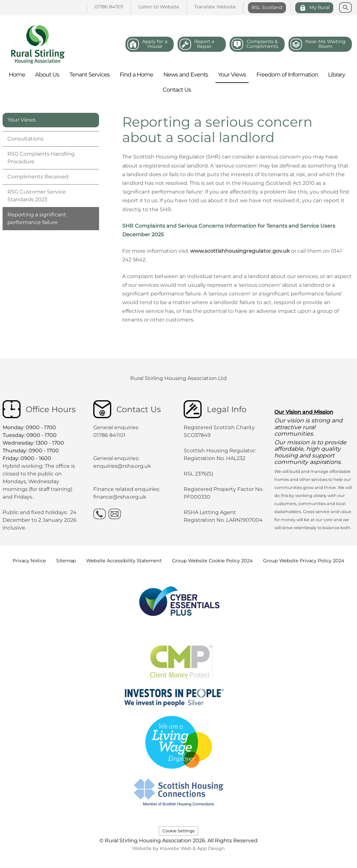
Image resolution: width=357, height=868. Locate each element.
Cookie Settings (178, 831)
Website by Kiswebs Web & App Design (178, 848)
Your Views (22, 120)
